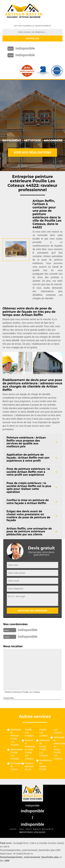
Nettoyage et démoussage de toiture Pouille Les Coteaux (58, 748)
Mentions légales (32, 832)
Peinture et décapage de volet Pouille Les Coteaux (29, 749)
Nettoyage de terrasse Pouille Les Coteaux (15, 737)
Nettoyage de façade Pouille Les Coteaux (44, 748)
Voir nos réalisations (33, 153)
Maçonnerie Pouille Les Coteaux (15, 754)
